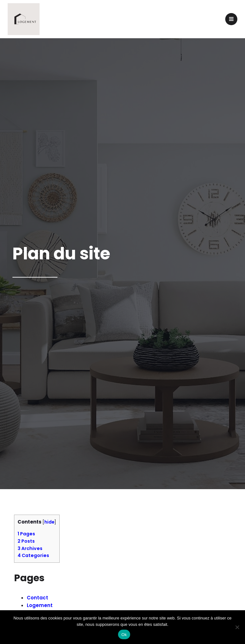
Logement (40, 605)
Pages (26, 534)
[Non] (237, 627)
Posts (26, 541)
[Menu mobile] (231, 19)
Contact (37, 598)
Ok (124, 635)
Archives (30, 548)
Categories (33, 555)
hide (49, 522)
